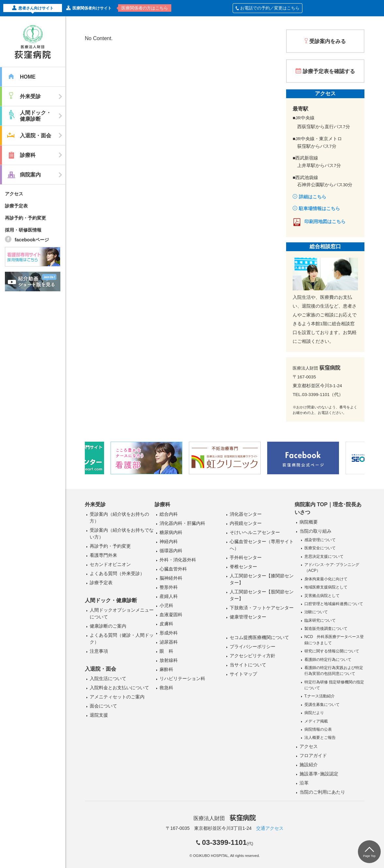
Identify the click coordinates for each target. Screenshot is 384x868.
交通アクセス (270, 828)
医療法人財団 (224, 818)
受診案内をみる (328, 41)
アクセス (14, 194)
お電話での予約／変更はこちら (268, 8)
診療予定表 (16, 206)
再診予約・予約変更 (25, 218)
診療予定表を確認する (329, 71)
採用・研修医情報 (23, 230)
